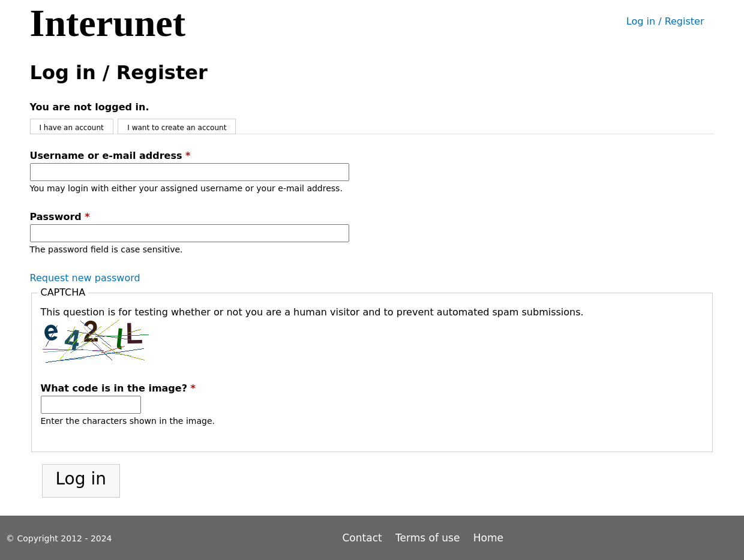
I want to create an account (177, 128)
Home (488, 538)
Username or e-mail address (110, 156)
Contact (364, 538)
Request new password (85, 278)
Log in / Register (665, 21)
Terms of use (427, 538)
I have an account (72, 128)
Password (60, 217)
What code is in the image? (118, 388)
